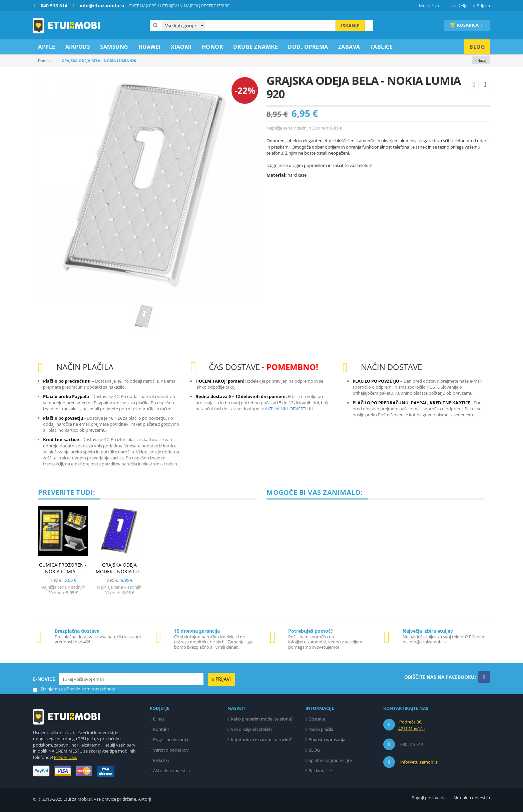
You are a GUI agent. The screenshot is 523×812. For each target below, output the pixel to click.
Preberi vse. (66, 757)
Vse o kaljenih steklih (251, 729)
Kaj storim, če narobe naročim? (261, 740)
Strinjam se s (49, 689)
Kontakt (161, 729)
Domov (44, 61)
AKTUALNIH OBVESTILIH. (290, 409)
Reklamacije (320, 771)
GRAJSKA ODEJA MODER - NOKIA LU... (119, 568)
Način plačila (321, 729)
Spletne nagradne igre (330, 760)
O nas (159, 719)
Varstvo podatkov (171, 750)
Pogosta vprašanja (327, 740)
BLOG (314, 750)
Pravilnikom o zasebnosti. (92, 689)
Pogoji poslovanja (171, 740)
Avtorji (145, 799)
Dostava (317, 719)
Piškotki (161, 760)
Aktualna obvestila (171, 771)
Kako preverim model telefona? (262, 719)
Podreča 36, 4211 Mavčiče (411, 725)
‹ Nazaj (481, 60)
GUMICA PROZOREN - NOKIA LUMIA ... (63, 568)
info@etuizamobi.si (419, 762)
